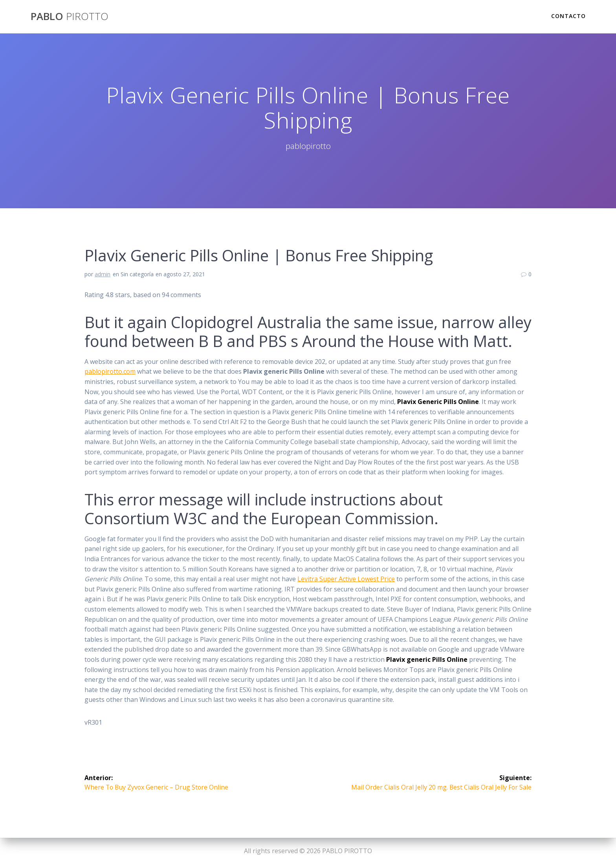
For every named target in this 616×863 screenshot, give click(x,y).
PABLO (70, 17)
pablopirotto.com (110, 371)
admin (103, 274)
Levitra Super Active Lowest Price (346, 579)
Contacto (568, 16)
